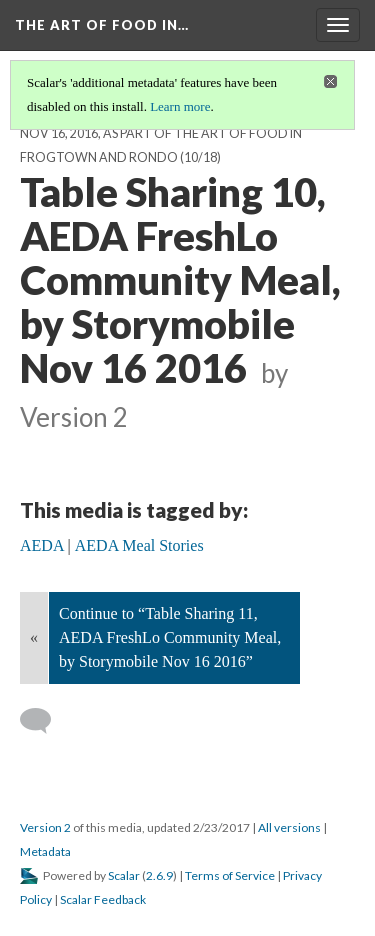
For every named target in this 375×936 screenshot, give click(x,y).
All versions (289, 827)
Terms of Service (230, 875)
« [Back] (34, 637)
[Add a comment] (44, 721)
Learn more (180, 106)
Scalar (124, 875)
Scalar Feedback (103, 899)
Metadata (45, 851)
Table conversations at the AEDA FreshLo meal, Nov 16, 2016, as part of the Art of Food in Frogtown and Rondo (181, 133)
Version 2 (45, 827)
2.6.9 (159, 875)
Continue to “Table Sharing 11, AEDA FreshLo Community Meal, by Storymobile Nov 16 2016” (170, 637)
